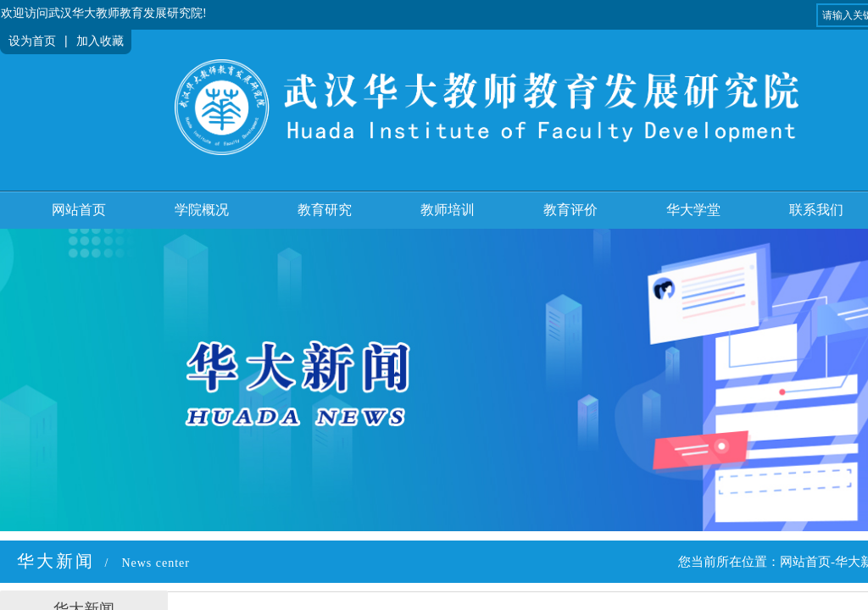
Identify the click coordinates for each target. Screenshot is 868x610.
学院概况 (202, 210)
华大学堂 (693, 210)
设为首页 (32, 41)
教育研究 (325, 210)
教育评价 (570, 210)
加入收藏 (100, 41)
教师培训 (448, 210)
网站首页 (79, 210)
